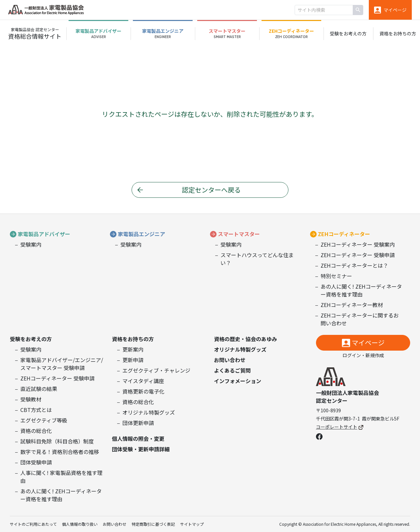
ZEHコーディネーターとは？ (354, 265)
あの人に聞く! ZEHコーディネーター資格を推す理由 (361, 290)
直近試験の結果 (39, 389)
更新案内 (133, 349)
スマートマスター (239, 234)
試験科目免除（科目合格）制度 (57, 441)
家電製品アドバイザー (44, 234)
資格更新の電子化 (143, 391)
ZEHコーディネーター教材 (352, 305)
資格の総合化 (36, 431)
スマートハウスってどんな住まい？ (257, 259)
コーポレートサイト (340, 427)
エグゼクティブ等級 (44, 420)
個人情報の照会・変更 (138, 439)
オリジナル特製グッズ (149, 412)
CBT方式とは (36, 410)
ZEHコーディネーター (344, 234)
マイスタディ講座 (143, 381)
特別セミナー (336, 276)
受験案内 (31, 244)
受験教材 (31, 399)
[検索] (358, 10)
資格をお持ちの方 (133, 339)
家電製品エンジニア (141, 234)
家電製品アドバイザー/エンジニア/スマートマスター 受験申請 (62, 364)
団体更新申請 (138, 423)
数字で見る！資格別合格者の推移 (60, 452)
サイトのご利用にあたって (33, 524)
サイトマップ (192, 524)
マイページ (368, 343)
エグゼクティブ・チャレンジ (156, 370)
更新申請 (133, 360)
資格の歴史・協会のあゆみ (245, 339)
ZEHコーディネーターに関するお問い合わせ (360, 319)
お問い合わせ (230, 360)
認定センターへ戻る (211, 190)
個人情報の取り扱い (80, 524)
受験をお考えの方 (31, 339)
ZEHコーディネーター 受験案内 (358, 244)
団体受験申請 (36, 462)
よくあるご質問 (232, 370)
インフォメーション (238, 381)
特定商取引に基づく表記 (153, 524)
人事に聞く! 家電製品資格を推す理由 (61, 477)
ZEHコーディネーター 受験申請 (358, 255)
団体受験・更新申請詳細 (141, 449)
